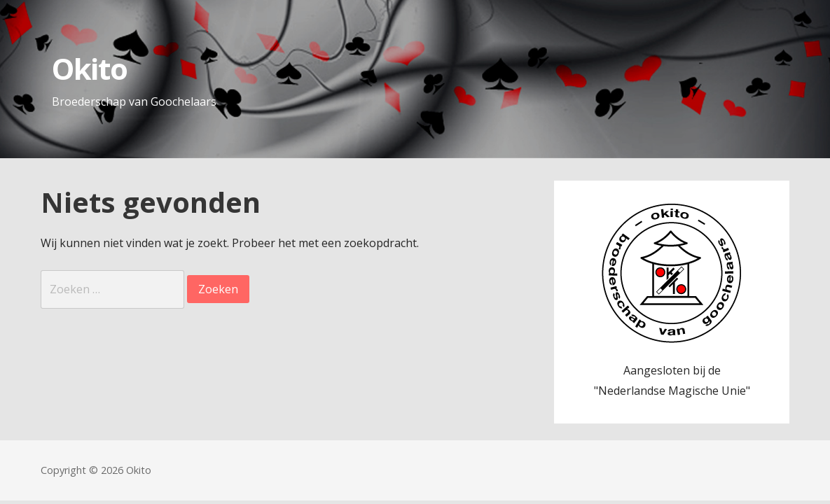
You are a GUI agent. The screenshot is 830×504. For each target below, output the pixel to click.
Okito (90, 69)
